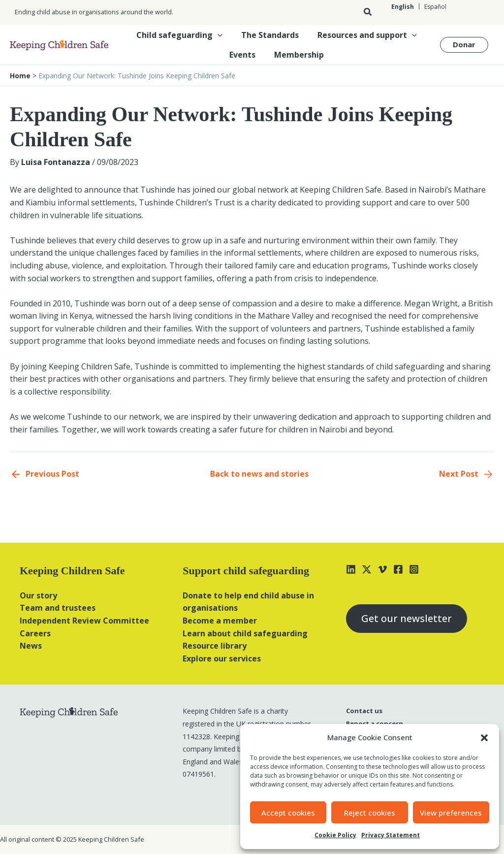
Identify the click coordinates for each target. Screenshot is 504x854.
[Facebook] (398, 569)
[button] (484, 738)
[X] (367, 569)
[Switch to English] (403, 7)
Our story (38, 595)
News (31, 646)
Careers (35, 633)
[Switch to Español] (435, 7)
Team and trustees (58, 608)
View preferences (451, 813)
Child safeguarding (182, 35)
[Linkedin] (351, 569)
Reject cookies (370, 813)
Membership (298, 55)
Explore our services (222, 658)
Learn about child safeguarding (245, 633)
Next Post (459, 474)
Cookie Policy (335, 835)
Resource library (215, 646)
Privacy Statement (391, 835)
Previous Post (52, 474)
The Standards (270, 35)
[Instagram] (414, 569)
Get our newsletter (407, 618)
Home (20, 76)
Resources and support (364, 35)
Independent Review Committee (84, 621)
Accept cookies (288, 813)
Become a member (220, 621)
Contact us (364, 711)
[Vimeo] (382, 569)
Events (244, 55)
